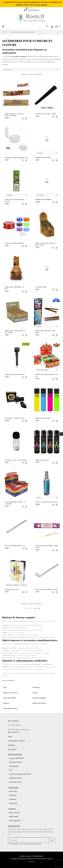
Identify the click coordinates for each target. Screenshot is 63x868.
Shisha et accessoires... (11, 693)
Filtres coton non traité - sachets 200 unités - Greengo (45, 244)
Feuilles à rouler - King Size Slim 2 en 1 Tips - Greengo (15, 332)
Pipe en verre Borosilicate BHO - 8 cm (15, 546)
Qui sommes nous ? (16, 782)
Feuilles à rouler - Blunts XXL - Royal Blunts (45, 332)
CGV (11, 770)
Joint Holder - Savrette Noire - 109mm (46, 114)
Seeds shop (13, 791)
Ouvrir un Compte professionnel (20, 774)
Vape (5, 687)
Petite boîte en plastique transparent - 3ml (16, 158)
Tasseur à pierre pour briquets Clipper (15, 374)
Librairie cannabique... (40, 698)
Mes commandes (15, 820)
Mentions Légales (26, 856)
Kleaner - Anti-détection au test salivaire (46, 502)
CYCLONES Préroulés (41, 287)
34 (35, 608)
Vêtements (36, 687)
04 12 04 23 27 (34, 10)
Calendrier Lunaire (16, 778)
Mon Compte (14, 816)
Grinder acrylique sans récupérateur (14, 243)
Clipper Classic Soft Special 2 (43, 418)
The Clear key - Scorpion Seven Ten (15, 418)
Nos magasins (14, 766)
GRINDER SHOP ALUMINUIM (43, 199)
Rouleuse (6, 703)
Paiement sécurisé (15, 762)
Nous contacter (15, 812)
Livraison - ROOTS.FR (16, 758)
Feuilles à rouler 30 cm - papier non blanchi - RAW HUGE (14, 115)
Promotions (13, 803)
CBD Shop (13, 795)
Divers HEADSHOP (10, 698)
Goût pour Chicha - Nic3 (11, 589)
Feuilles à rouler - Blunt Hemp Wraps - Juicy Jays (15, 200)
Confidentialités (38, 856)
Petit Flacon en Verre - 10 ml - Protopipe (16, 460)
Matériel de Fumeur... (40, 703)
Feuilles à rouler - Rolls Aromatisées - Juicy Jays (47, 375)
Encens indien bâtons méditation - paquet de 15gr (47, 547)
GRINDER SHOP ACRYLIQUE (43, 158)
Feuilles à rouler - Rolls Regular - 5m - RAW (15, 288)
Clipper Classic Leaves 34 (42, 460)
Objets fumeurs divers (11, 708)
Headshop (13, 799)
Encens (35, 693)
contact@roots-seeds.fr (16, 741)
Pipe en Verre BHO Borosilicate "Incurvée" (47, 589)
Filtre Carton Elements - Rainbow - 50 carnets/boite (15, 503)
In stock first (32, 69)
